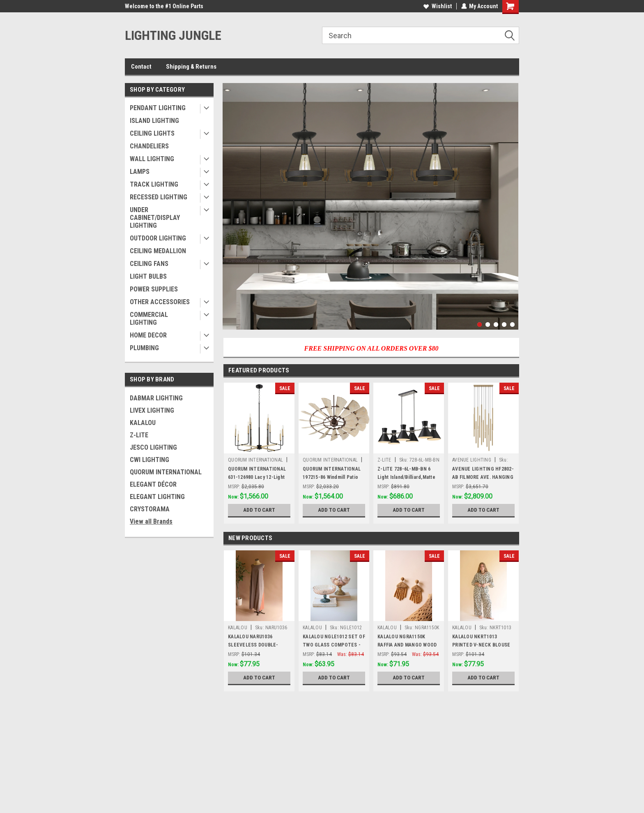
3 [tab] (496, 325)
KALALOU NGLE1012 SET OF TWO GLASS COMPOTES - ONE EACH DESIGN (334, 645)
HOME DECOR (148, 335)
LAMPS (140, 172)
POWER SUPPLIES (154, 289)
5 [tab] (512, 325)
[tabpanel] (370, 206)
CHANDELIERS (149, 146)
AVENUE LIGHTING (472, 460)
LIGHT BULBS (148, 276)
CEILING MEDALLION (158, 251)
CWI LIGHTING (149, 460)
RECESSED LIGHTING (159, 197)
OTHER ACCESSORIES (160, 302)
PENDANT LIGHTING (158, 108)
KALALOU (143, 423)
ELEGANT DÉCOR (153, 484)
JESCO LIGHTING (153, 447)
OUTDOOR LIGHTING (158, 238)
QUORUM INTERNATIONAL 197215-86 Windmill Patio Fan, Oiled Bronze (332, 477)
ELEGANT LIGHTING (157, 497)
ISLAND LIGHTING (154, 121)
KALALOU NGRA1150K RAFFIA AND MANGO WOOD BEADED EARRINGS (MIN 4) (407, 645)
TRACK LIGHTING (154, 184)
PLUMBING (144, 348)
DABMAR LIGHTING (156, 398)
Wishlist (437, 6)
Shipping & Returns (191, 67)
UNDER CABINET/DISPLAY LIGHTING (155, 218)
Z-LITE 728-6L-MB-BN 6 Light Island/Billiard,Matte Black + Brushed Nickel (406, 477)
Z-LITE (139, 435)
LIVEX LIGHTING (152, 410)
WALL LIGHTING (152, 159)
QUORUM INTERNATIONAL (166, 472)
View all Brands (151, 521)
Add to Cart (259, 510)
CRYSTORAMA (150, 509)
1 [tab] (480, 325)
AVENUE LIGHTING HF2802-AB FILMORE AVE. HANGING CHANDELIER (483, 477)
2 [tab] (488, 325)
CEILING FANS (149, 264)
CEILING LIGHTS (152, 133)
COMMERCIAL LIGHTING (149, 319)
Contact (141, 67)
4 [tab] (504, 325)
